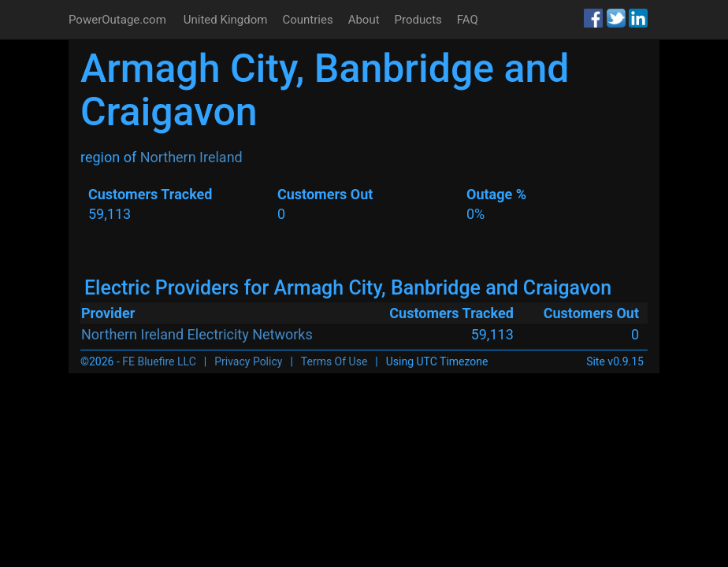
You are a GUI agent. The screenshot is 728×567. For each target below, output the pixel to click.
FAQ (468, 20)
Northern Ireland (191, 157)
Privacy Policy (248, 361)
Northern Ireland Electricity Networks (197, 334)
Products (418, 20)
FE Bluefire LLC (159, 361)
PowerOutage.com (117, 20)
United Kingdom (226, 20)
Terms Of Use (334, 361)
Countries (307, 20)
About (364, 20)
